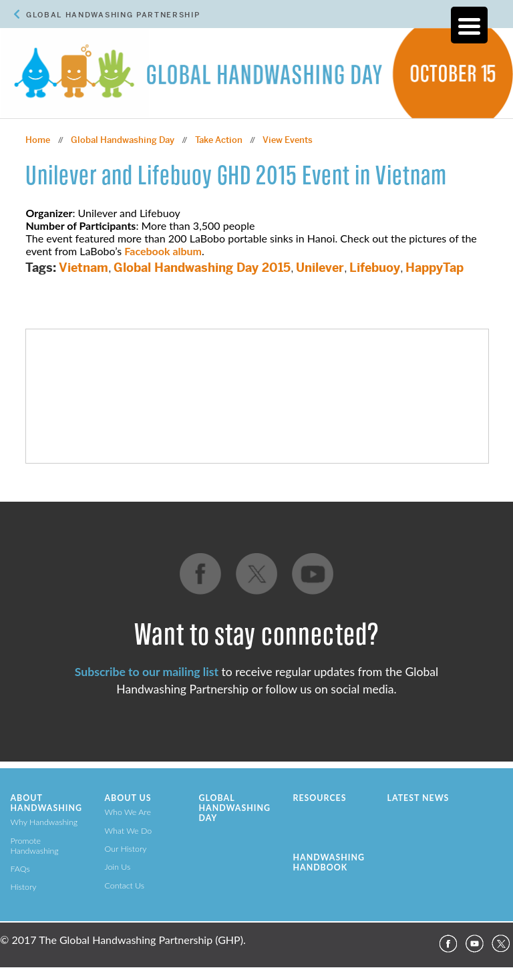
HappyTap (435, 268)
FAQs (20, 869)
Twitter (501, 944)
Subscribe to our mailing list (147, 672)
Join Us (118, 867)
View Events (288, 140)
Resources (320, 798)
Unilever (320, 268)
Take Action (219, 140)
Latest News (418, 798)
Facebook (448, 944)
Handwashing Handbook (329, 862)
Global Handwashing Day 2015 (202, 268)
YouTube (474, 944)
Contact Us (125, 885)
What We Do (129, 831)
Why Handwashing (44, 822)
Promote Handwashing (35, 846)
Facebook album (163, 251)
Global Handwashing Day (123, 140)
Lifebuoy (375, 268)
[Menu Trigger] (469, 25)
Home (38, 140)
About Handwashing (46, 803)
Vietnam (83, 268)
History (24, 887)
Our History (126, 849)
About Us (128, 798)
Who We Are (128, 812)
